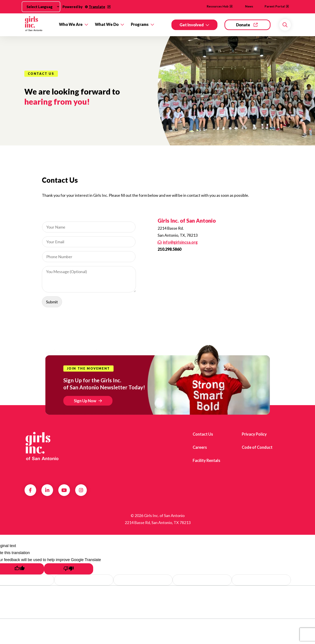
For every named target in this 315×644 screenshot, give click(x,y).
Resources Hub (218, 6)
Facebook (30, 490)
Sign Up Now (85, 401)
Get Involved (192, 25)
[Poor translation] (69, 569)
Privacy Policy (254, 434)
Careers (200, 447)
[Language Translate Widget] (41, 7)
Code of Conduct (257, 447)
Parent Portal (275, 6)
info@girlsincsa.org (180, 242)
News (249, 6)
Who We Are (71, 24)
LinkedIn (47, 490)
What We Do (107, 24)
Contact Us (203, 434)
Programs (140, 24)
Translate (97, 7)
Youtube (64, 490)
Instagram (81, 490)
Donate (243, 25)
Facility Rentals (206, 460)
